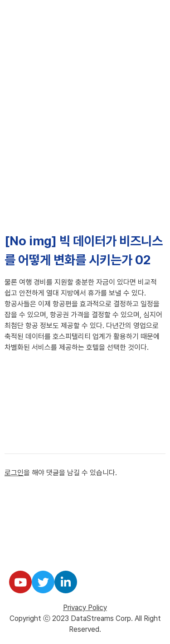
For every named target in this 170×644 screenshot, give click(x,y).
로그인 (14, 473)
